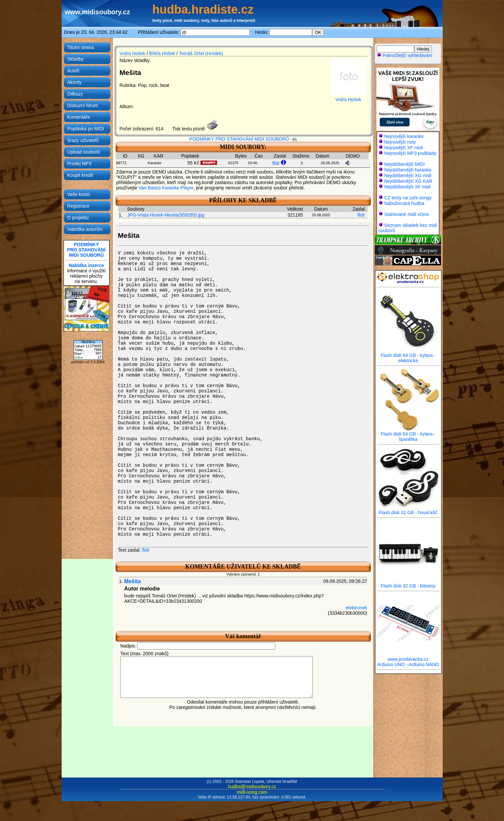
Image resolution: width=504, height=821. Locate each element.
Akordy (75, 82)
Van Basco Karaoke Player (166, 188)
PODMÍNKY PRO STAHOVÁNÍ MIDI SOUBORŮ (239, 139)
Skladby (76, 59)
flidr (276, 163)
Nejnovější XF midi (403, 148)
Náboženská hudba (404, 203)
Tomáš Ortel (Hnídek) (201, 53)
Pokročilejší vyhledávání (405, 55)
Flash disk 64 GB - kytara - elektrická (408, 356)
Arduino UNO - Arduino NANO (408, 664)
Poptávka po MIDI (86, 129)
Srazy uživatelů (83, 140)
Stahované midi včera (406, 214)
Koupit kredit (80, 175)
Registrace (78, 206)
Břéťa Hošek (162, 53)
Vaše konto (79, 194)
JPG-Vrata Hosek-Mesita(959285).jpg (166, 215)
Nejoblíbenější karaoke (408, 170)
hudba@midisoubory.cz (252, 787)
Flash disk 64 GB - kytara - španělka (408, 434)
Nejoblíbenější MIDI (404, 164)
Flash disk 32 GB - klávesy (408, 584)
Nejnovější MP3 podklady (410, 153)
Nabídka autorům (85, 229)
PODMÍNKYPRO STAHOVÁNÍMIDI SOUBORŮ (86, 250)
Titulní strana (81, 47)
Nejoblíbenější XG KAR (408, 181)
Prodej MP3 (79, 164)
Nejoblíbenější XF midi (407, 187)
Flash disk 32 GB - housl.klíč (408, 510)
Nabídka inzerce (86, 265)
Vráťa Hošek (133, 53)
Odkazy (75, 94)
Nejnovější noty (400, 142)
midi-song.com (252, 792)
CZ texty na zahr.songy (408, 198)
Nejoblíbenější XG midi (408, 175)
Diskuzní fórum (83, 105)
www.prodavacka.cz (408, 657)
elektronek (356, 608)
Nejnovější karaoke (404, 136)
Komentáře (79, 117)
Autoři (73, 71)
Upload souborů (84, 152)
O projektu (78, 218)
